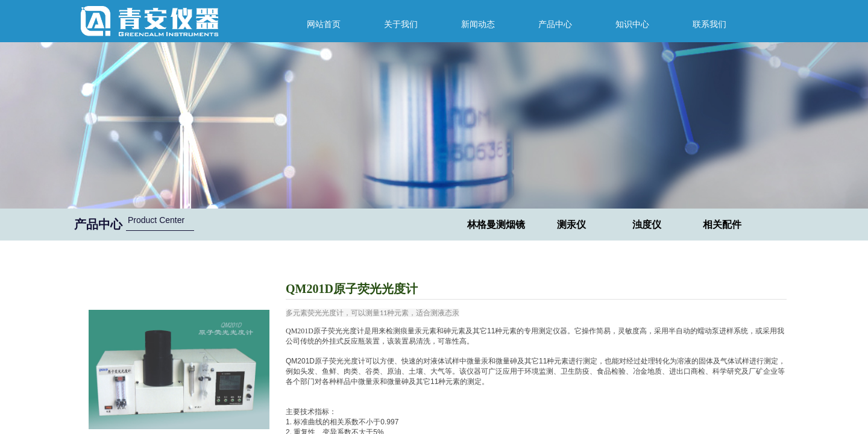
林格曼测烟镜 (496, 225)
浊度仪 (647, 225)
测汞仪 (571, 225)
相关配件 (722, 225)
